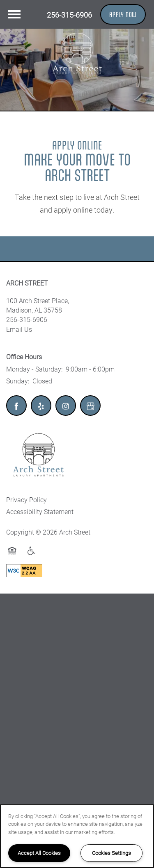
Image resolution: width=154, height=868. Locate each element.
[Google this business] (90, 406)
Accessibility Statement (40, 511)
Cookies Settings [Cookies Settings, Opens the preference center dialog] (111, 853)
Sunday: (18, 381)
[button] (123, 14)
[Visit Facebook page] (16, 406)
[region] (77, 836)
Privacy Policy (26, 500)
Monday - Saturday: (34, 369)
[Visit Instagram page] (66, 406)
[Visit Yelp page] (41, 406)
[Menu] (14, 14)
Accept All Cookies (39, 853)
